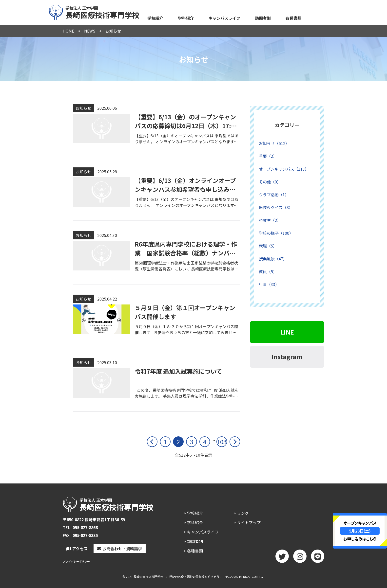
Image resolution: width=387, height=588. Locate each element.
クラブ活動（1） (274, 195)
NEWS (90, 31)
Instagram (287, 356)
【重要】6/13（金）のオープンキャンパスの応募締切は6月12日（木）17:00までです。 (186, 126)
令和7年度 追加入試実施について (178, 371)
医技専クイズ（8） (276, 207)
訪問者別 (263, 18)
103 (222, 442)
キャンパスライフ (224, 18)
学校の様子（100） (276, 233)
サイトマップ (249, 522)
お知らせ (83, 108)
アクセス (77, 549)
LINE (287, 332)
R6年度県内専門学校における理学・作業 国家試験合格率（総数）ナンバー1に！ (187, 253)
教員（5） (268, 271)
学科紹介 (186, 18)
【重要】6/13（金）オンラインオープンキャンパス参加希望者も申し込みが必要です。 (185, 189)
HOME (68, 31)
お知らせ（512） (274, 143)
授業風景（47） (273, 259)
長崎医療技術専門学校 (94, 12)
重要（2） (268, 156)
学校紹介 (155, 18)
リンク (243, 513)
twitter (282, 558)
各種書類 (293, 18)
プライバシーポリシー (76, 561)
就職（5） (268, 246)
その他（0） (270, 182)
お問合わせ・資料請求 (120, 549)
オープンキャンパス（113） (284, 169)
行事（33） (269, 284)
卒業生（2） (270, 220)
